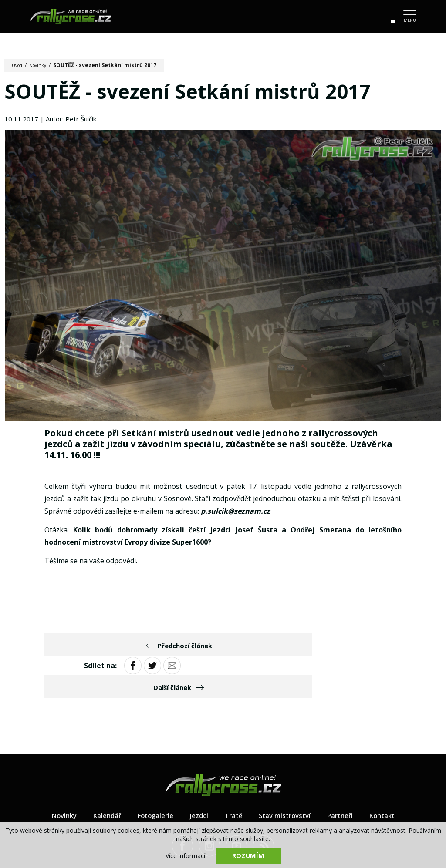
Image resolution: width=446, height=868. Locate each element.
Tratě (233, 778)
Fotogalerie (152, 778)
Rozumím (248, 855)
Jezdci (198, 778)
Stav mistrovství (287, 778)
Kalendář (101, 778)
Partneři (346, 778)
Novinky (42, 65)
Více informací (185, 855)
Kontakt (391, 778)
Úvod (19, 65)
